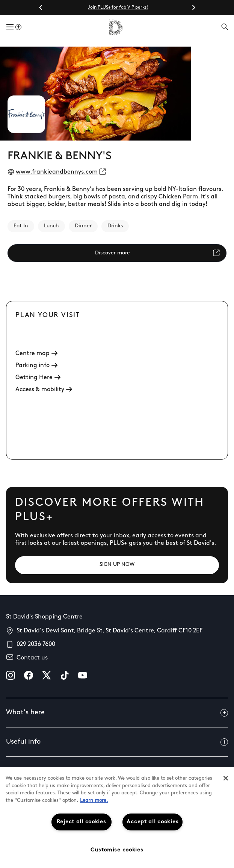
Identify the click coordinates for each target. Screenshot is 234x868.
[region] (117, 818)
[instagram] (11, 675)
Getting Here (38, 378)
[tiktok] (65, 675)
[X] (47, 675)
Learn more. (94, 801)
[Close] (226, 778)
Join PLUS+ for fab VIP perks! (118, 8)
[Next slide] (193, 8)
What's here (117, 713)
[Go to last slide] (41, 8)
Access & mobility (44, 390)
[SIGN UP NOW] (117, 565)
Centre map (36, 354)
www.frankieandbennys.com (57, 172)
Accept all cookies (152, 822)
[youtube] (83, 675)
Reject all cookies (82, 822)
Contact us (32, 658)
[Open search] (225, 27)
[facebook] (29, 675)
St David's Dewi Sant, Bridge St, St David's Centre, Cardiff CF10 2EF (109, 631)
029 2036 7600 (36, 644)
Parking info (36, 366)
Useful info (117, 742)
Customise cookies (117, 850)
